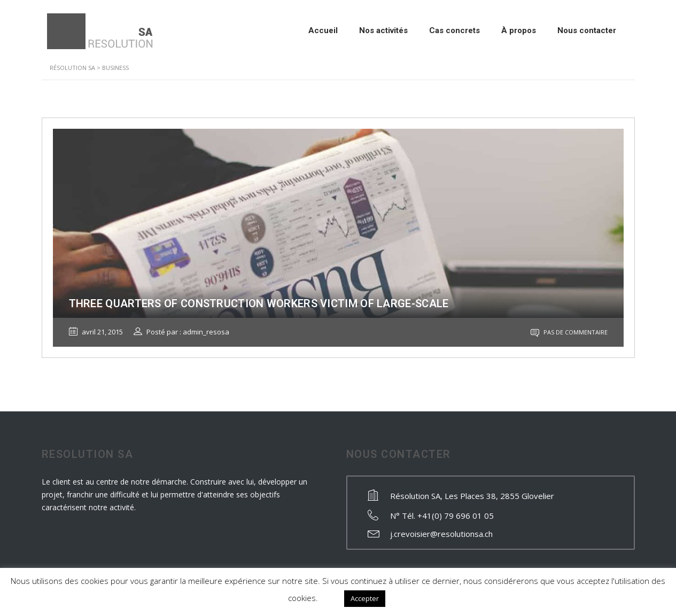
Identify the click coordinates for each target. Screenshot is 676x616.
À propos (519, 30)
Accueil (323, 30)
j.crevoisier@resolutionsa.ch (441, 534)
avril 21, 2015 (96, 332)
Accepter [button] (365, 598)
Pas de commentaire (569, 332)
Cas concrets (454, 30)
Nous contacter (587, 30)
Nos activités (383, 30)
